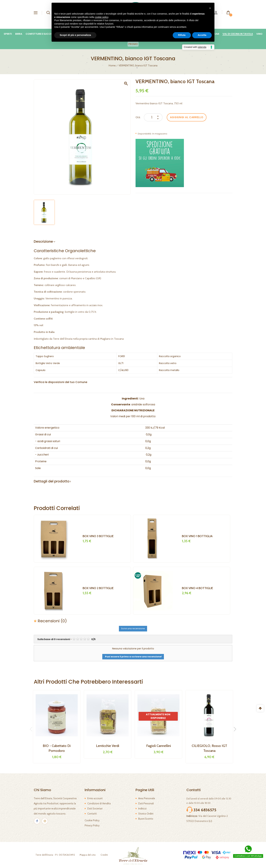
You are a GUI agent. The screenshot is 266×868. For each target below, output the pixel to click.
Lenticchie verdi (108, 746)
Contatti (92, 814)
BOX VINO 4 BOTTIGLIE (197, 588)
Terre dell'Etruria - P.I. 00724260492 (53, 855)
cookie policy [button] (102, 17)
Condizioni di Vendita (99, 803)
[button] (210, 8)
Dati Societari (95, 809)
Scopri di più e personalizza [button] (75, 35)
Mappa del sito (86, 855)
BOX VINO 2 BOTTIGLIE (98, 588)
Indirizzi (142, 809)
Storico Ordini (146, 814)
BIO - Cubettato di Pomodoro (57, 748)
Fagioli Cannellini (159, 746)
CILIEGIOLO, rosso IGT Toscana (209, 748)
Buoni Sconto (146, 819)
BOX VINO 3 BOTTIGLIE (98, 536)
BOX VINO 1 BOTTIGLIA (197, 536)
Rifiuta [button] (182, 35)
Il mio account (95, 798)
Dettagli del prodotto (52, 481)
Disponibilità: (145, 134)
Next (234, 729)
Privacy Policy (92, 825)
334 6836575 (205, 810)
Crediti (103, 855)
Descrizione (43, 241)
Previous (32, 729)
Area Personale (147, 798)
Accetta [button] (202, 35)
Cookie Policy (92, 820)
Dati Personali (146, 803)
